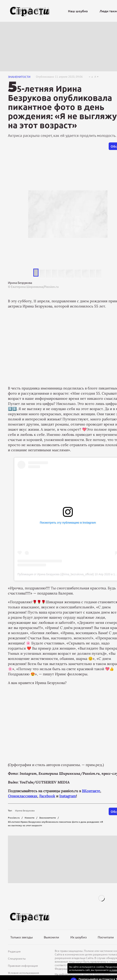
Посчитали (106, 937)
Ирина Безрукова (25, 810)
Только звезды (22, 937)
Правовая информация (23, 966)
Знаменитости (19, 77)
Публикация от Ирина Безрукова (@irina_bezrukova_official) (56, 574)
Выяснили (51, 937)
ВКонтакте (91, 791)
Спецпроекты (17, 958)
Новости (29, 818)
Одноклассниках (23, 796)
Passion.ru (14, 818)
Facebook (47, 796)
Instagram (68, 796)
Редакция (14, 951)
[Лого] (30, 11)
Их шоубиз (79, 937)
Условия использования (23, 973)
